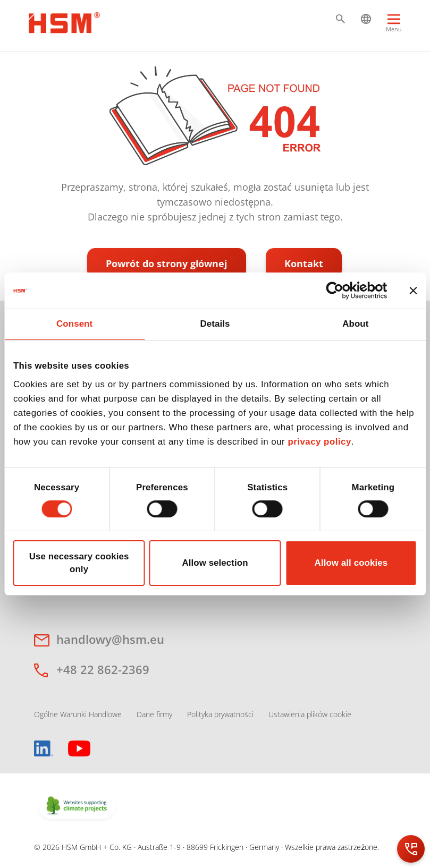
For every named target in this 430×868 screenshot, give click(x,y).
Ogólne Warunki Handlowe (78, 714)
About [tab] (355, 324)
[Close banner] (413, 291)
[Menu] (394, 28)
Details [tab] (215, 324)
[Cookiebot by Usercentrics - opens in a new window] (341, 291)
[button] (340, 19)
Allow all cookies (351, 563)
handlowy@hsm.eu (110, 639)
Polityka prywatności (220, 714)
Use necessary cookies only (79, 563)
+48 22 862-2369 (103, 669)
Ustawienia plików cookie (310, 714)
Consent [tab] (74, 324)
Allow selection (215, 563)
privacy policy (319, 442)
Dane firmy (154, 714)
